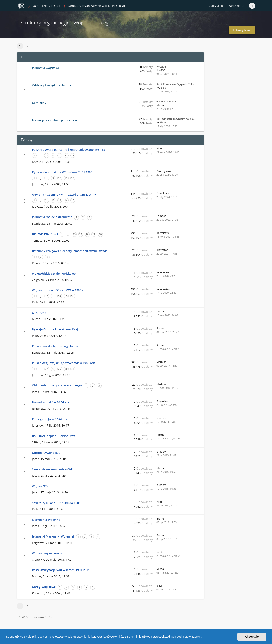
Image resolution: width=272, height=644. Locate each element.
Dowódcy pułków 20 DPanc (51, 402)
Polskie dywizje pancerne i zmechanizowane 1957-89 (69, 150)
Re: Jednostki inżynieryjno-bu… (176, 119)
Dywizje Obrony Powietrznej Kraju (56, 329)
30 (100, 234)
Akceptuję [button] (252, 637)
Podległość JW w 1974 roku (51, 419)
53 (53, 296)
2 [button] (28, 46)
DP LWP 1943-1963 (45, 234)
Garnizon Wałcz (166, 101)
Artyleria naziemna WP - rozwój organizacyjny (64, 194)
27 (81, 234)
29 (94, 234)
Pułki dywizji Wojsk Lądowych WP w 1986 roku (64, 363)
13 (60, 200)
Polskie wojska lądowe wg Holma (55, 346)
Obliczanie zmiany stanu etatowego (57, 385)
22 (73, 156)
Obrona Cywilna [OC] (47, 453)
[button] (203, 637)
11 (66, 178)
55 (66, 296)
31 (73, 369)
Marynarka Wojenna (46, 520)
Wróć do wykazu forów (36, 617)
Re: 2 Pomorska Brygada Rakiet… (177, 84)
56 (73, 296)
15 (73, 200)
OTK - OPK (39, 313)
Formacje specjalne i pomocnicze (55, 120)
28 (87, 234)
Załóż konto (236, 6)
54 (60, 296)
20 (60, 156)
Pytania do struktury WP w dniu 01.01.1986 (62, 172)
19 (53, 156)
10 (60, 178)
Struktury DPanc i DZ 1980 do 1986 (56, 503)
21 (66, 156)
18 (46, 156)
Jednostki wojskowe (46, 68)
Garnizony (39, 103)
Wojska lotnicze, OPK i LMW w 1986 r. (58, 290)
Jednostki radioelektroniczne (52, 217)
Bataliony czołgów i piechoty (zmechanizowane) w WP (69, 251)
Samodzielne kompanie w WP (52, 469)
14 (66, 200)
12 (73, 178)
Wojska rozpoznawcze (47, 553)
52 (46, 296)
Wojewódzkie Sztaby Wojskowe (54, 273)
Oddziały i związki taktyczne (52, 85)
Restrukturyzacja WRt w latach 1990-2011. (61, 570)
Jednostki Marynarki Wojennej (53, 536)
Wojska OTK (40, 486)
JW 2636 (161, 67)
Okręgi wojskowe (44, 587)
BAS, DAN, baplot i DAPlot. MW (53, 436)
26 (74, 234)
